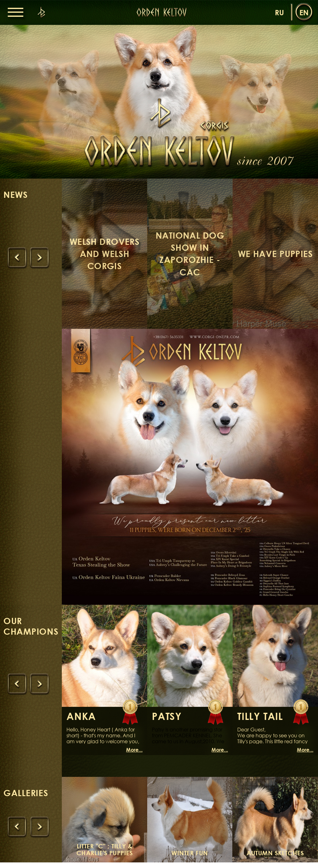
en (304, 12)
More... (134, 756)
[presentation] (18, 260)
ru (279, 12)
